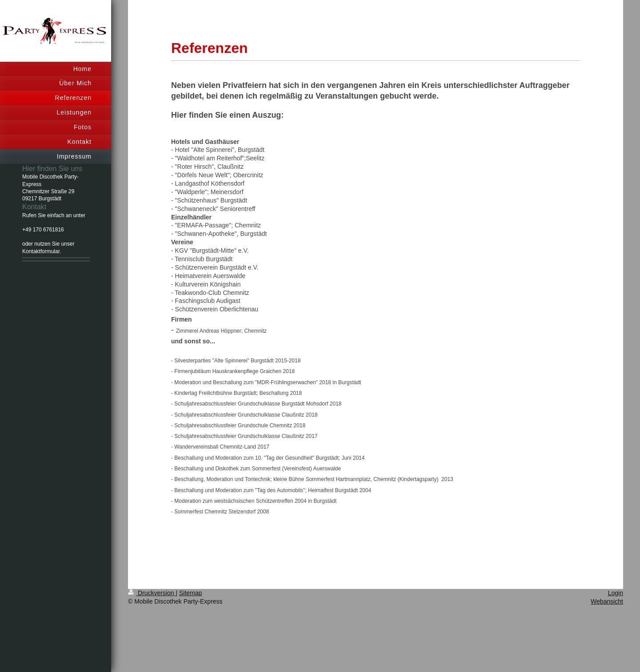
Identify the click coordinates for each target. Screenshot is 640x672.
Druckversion (152, 593)
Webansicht (607, 601)
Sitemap (190, 593)
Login (616, 593)
